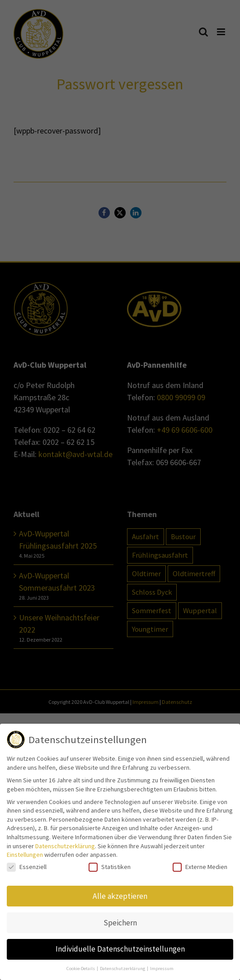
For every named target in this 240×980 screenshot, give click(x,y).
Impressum (162, 968)
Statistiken (110, 867)
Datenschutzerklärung (65, 846)
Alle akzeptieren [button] (120, 896)
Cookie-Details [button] (81, 968)
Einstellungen (25, 855)
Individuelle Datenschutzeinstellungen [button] (120, 949)
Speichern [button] (120, 923)
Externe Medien (200, 867)
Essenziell (27, 867)
